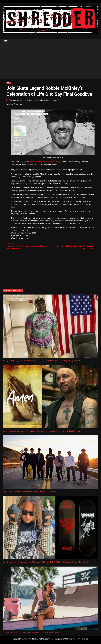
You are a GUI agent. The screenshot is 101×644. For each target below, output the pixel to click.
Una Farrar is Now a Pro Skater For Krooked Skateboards (73, 246)
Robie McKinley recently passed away (45, 162)
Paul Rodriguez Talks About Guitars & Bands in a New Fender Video (28, 246)
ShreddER (10, 104)
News (9, 83)
